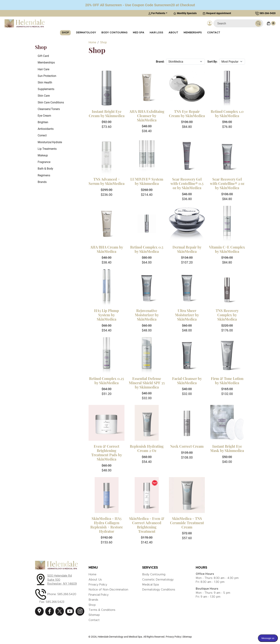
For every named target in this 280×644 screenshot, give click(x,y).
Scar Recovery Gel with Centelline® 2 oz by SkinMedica (227, 183)
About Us (95, 580)
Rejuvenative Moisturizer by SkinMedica (147, 315)
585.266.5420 (67, 594)
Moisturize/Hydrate (50, 142)
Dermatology (86, 33)
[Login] (210, 23)
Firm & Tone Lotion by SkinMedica (227, 381)
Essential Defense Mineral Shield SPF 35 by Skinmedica (147, 383)
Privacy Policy (98, 585)
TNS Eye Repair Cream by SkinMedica (187, 113)
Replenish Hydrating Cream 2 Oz (147, 448)
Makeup (43, 155)
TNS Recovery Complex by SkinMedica (227, 315)
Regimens (44, 175)
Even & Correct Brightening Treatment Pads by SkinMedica (107, 453)
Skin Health (45, 82)
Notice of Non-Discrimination (108, 590)
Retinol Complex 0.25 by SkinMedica (107, 381)
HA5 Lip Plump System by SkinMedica (107, 315)
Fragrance (44, 162)
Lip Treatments (47, 149)
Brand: (160, 62)
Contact (214, 33)
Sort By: (212, 62)
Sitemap (94, 615)
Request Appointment (217, 13)
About (173, 33)
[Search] (236, 23)
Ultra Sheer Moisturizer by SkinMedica (187, 315)
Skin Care (44, 96)
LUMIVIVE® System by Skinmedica (147, 181)
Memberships (193, 33)
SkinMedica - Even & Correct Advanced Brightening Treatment (147, 525)
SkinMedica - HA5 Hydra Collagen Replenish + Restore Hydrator (107, 525)
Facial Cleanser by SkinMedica (187, 381)
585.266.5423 (55, 602)
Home (92, 574)
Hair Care (43, 69)
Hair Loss (156, 33)
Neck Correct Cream (187, 446)
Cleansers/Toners (49, 109)
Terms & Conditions (102, 610)
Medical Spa (150, 585)
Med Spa (139, 33)
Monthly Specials (185, 13)
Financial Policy (99, 595)
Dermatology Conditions (159, 590)
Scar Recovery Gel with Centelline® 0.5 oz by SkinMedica (187, 183)
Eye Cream (44, 116)
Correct (42, 135)
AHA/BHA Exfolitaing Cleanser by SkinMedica (147, 116)
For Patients (157, 13)
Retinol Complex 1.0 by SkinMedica (227, 113)
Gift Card (43, 56)
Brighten (43, 122)
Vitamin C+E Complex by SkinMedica (227, 249)
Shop (65, 33)
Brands (42, 182)
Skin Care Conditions (51, 102)
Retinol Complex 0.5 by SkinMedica (147, 249)
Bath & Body (45, 169)
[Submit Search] (258, 23)
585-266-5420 (267, 13)
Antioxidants (46, 129)
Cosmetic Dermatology (158, 580)
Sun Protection (47, 76)
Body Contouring (114, 33)
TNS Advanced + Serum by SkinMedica (107, 181)
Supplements (46, 89)
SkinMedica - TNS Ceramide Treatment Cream (187, 523)
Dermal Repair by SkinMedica (187, 249)
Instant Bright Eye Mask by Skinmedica (227, 448)
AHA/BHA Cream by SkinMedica (107, 249)
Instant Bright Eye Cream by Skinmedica (107, 113)
